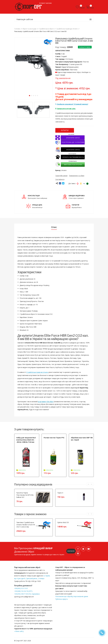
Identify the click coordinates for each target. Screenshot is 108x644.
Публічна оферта (61, 599)
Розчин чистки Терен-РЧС (54, 438)
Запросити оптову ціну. (66, 109)
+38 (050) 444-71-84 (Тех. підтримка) (27, 594)
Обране (80, 7)
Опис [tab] (54, 227)
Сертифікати (60, 179)
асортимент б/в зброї (46, 402)
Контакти (71, 551)
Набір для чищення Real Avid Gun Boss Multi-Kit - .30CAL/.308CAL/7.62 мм (26, 440)
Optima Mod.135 (63, 522)
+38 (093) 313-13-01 (21, 588)
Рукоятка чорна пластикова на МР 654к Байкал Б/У (25, 495)
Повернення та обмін (77, 176)
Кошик (90, 7)
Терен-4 (60, 493)
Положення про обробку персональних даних (72, 596)
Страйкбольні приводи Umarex (37, 372)
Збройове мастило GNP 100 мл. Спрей (82, 439)
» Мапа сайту (19, 631)
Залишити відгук (85, 47)
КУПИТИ (65, 130)
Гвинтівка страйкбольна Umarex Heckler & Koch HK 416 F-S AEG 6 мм (26, 525)
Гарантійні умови (61, 176)
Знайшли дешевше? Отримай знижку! (72, 104)
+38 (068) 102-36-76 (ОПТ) (23, 591)
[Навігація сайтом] (91, 19)
